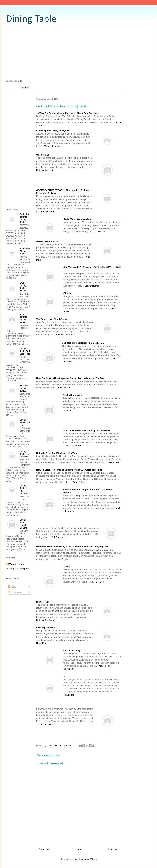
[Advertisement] (78, 52)
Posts (12, 587)
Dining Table (31, 19)
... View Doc (100, 231)
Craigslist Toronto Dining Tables (24, 218)
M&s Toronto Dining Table (23, 318)
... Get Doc (98, 582)
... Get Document (45, 724)
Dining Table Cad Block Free (25, 351)
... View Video (112, 462)
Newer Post (44, 849)
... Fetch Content (47, 212)
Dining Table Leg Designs (24, 454)
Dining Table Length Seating (23, 524)
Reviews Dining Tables (24, 388)
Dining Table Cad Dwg (25, 422)
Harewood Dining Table (25, 251)
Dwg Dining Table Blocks (23, 287)
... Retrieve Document (64, 334)
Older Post (113, 849)
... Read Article (63, 388)
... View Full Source (51, 146)
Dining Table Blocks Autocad (24, 490)
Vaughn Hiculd (17, 564)
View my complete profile (18, 569)
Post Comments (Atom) (85, 859)
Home (79, 849)
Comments (15, 592)
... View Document (91, 286)
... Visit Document (57, 537)
